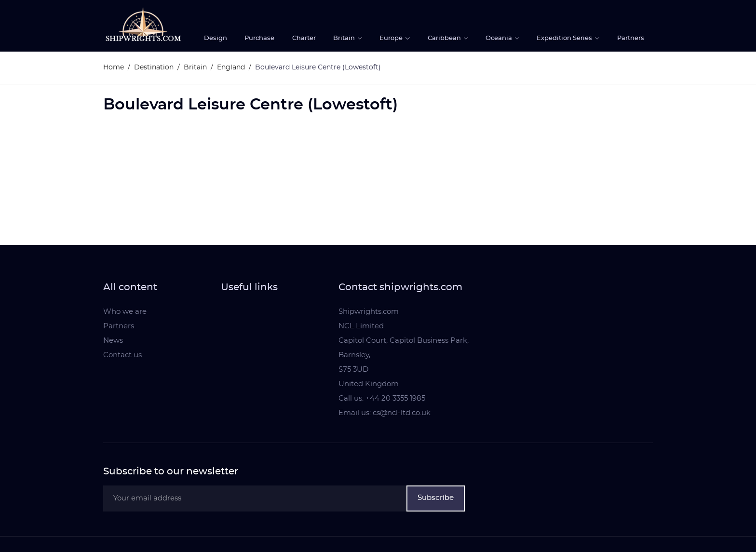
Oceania (499, 38)
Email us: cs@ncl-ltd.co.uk (385, 413)
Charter (304, 38)
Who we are (125, 312)
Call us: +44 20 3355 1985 (382, 398)
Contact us (122, 355)
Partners (631, 38)
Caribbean (445, 38)
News (113, 341)
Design (216, 38)
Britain (345, 38)
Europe (392, 38)
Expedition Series (565, 38)
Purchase (259, 38)
